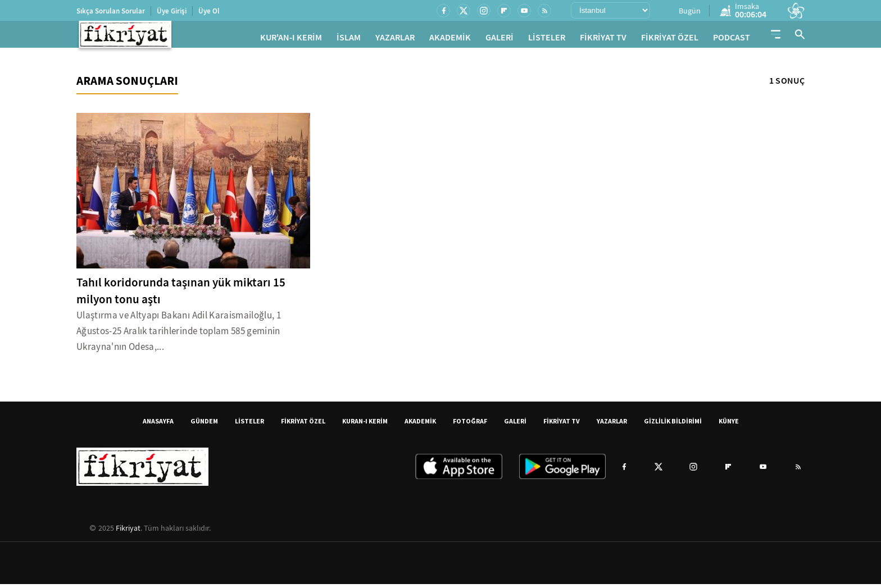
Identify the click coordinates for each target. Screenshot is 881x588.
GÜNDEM (204, 425)
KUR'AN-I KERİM (291, 40)
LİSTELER (547, 40)
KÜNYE (729, 425)
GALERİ (499, 40)
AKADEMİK (450, 40)
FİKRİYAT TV (603, 40)
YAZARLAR (395, 40)
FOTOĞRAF (470, 425)
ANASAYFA (158, 425)
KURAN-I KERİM (365, 425)
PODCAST (732, 40)
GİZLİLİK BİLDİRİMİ (673, 425)
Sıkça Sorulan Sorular (111, 11)
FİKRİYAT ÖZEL (670, 40)
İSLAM (349, 40)
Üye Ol (209, 11)
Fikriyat (128, 532)
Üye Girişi (172, 11)
